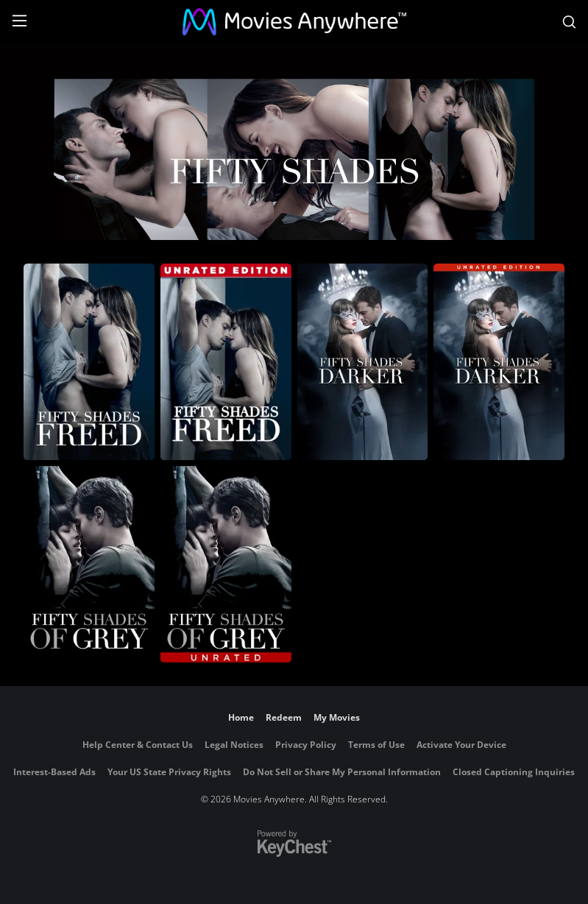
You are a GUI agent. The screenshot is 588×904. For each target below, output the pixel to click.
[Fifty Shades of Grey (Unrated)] (226, 564)
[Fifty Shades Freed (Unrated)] (226, 362)
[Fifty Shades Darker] (363, 362)
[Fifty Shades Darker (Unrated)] (499, 362)
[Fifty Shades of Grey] (89, 564)
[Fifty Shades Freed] (89, 362)
